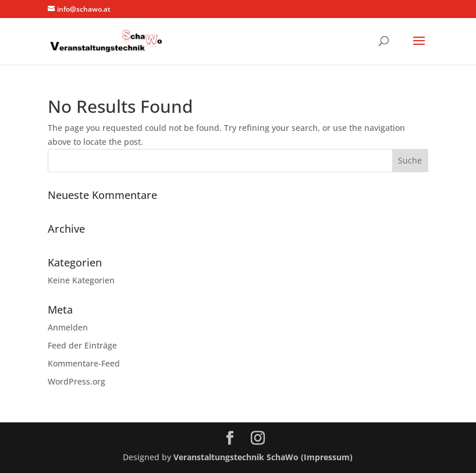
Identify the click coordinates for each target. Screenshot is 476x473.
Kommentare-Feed (84, 363)
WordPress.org (77, 381)
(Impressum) (327, 457)
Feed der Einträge (82, 345)
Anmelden (68, 327)
